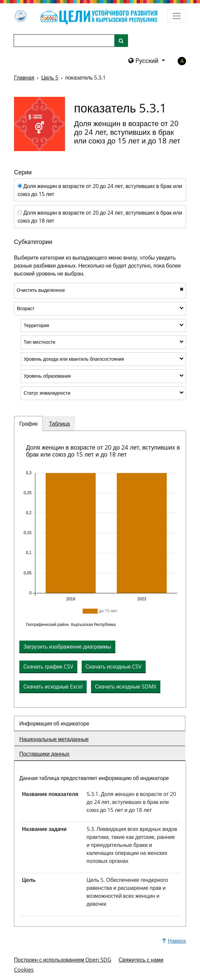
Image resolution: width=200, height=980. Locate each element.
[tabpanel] (100, 569)
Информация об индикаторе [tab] (54, 723)
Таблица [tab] (59, 424)
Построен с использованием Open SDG (63, 960)
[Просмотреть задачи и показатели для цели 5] (39, 124)
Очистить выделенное (100, 290)
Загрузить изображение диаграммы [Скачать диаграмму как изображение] (67, 647)
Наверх (174, 941)
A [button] (182, 61)
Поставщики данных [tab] (44, 754)
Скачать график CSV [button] (48, 667)
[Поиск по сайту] (121, 41)
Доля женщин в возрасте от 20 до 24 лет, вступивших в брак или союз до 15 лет (100, 190)
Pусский (144, 61)
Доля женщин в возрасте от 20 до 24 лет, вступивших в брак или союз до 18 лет (100, 217)
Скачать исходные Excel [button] (53, 686)
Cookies (24, 970)
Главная (24, 78)
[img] (100, 536)
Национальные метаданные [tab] (54, 739)
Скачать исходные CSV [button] (114, 667)
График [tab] (28, 424)
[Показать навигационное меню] (177, 16)
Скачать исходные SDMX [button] (126, 686)
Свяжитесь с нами (141, 960)
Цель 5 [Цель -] (50, 78)
